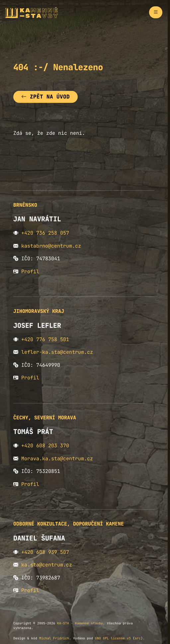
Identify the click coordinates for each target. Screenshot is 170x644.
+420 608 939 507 (45, 552)
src (138, 638)
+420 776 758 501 (45, 339)
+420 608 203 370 (45, 446)
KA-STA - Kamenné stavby (80, 623)
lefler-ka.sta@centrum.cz (57, 352)
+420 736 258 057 (45, 233)
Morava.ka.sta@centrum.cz (57, 459)
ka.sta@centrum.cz (47, 565)
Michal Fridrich (54, 638)
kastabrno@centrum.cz (51, 246)
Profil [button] (30, 272)
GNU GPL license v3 (113, 638)
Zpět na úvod (45, 97)
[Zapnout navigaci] (156, 12)
